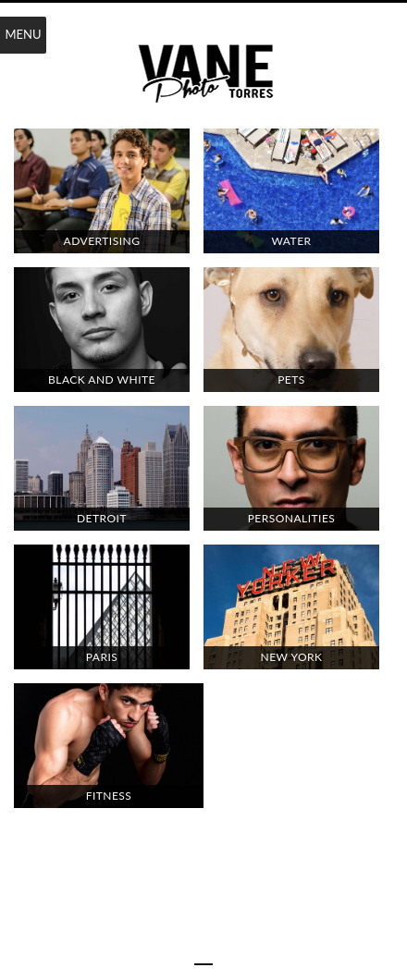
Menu (23, 34)
